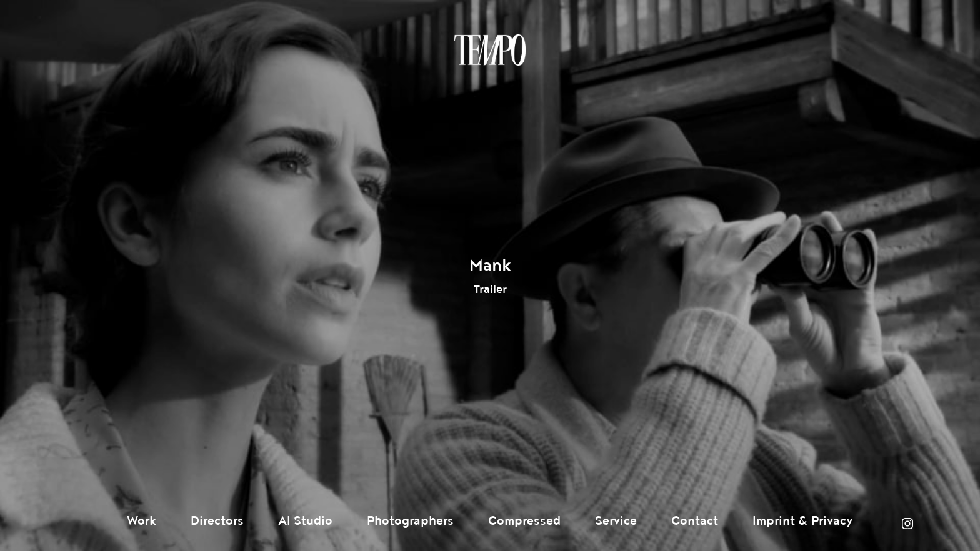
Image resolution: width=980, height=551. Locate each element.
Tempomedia (490, 50)
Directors (217, 521)
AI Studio (305, 521)
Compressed (524, 521)
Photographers (410, 521)
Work (142, 521)
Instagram (907, 524)
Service (616, 521)
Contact (695, 521)
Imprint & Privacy (803, 521)
